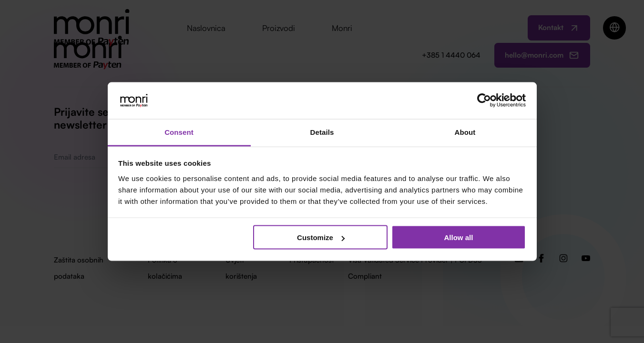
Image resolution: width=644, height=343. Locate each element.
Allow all (459, 237)
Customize (321, 237)
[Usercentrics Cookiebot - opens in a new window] (484, 101)
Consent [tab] (179, 132)
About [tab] (465, 132)
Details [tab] (322, 132)
